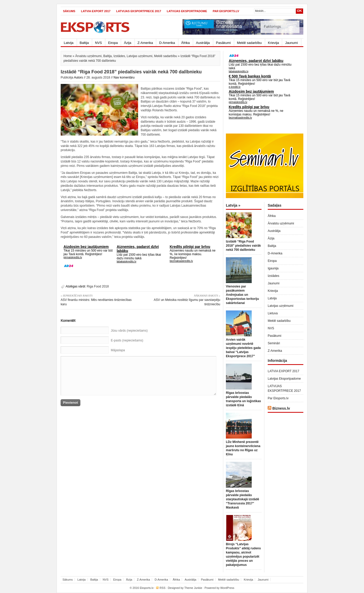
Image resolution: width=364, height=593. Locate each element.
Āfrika (185, 43)
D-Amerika (167, 43)
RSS (163, 588)
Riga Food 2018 (98, 286)
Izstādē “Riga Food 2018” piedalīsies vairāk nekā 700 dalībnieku (243, 246)
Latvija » (233, 205)
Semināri (274, 343)
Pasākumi (223, 43)
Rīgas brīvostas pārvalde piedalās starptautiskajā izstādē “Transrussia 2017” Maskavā (243, 499)
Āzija (128, 43)
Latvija (69, 43)
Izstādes (119, 56)
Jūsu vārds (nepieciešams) (129, 331)
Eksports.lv (147, 588)
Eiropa (113, 43)
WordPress (227, 588)
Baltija (84, 43)
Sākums (69, 11)
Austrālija (203, 43)
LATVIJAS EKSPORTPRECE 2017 (139, 11)
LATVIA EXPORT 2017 (96, 11)
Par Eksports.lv (226, 11)
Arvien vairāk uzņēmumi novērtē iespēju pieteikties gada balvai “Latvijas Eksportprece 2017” (243, 348)
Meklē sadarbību (249, 43)
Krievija (274, 43)
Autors (78, 77)
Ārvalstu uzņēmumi (88, 56)
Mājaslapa (118, 350)
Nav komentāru (124, 77)
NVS (98, 43)
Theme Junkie (193, 588)
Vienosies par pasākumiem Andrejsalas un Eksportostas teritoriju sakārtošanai (242, 295)
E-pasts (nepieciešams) (127, 340)
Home (68, 56)
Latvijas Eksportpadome (187, 11)
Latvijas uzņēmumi (140, 56)
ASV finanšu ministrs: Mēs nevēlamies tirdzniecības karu (99, 300)
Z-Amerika (145, 43)
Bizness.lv (281, 408)
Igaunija (273, 268)
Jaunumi (291, 43)
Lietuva (273, 313)
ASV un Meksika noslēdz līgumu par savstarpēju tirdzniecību (182, 300)
